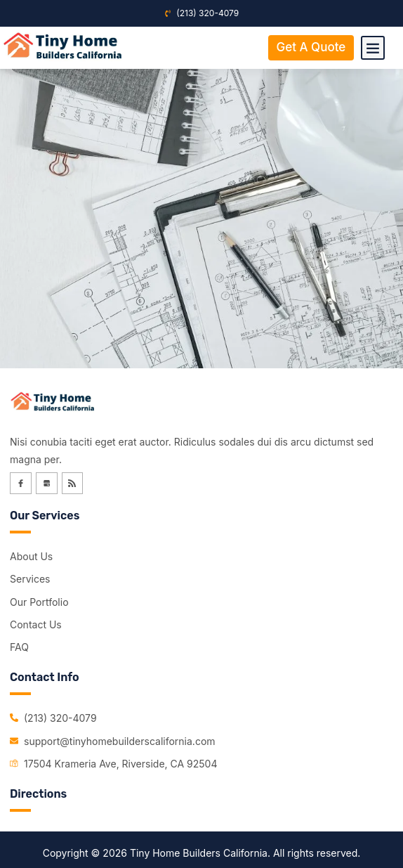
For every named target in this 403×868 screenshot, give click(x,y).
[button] (373, 48)
